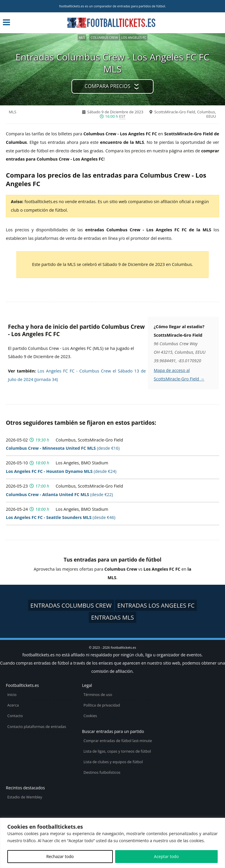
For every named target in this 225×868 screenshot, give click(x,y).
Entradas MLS (112, 617)
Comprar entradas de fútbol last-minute (118, 741)
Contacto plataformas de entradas (37, 727)
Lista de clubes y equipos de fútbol (113, 762)
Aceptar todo (167, 856)
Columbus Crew (104, 37)
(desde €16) (63, 448)
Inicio (12, 695)
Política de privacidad (102, 705)
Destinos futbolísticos (102, 772)
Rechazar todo (60, 856)
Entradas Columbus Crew (71, 605)
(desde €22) (59, 494)
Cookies (90, 716)
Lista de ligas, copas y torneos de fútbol (117, 751)
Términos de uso (98, 695)
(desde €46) (61, 517)
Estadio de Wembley (25, 797)
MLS (82, 37)
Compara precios (108, 86)
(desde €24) (61, 471)
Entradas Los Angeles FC (156, 605)
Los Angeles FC (134, 37)
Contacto (15, 716)
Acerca (13, 705)
